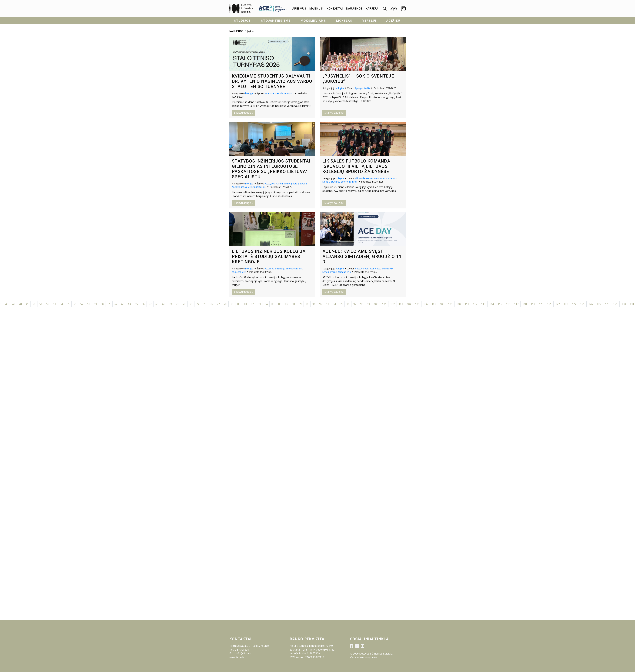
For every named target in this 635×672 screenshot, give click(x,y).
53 (54, 304)
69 (164, 304)
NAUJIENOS (236, 31)
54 (61, 304)
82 (252, 304)
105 (417, 304)
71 (177, 304)
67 (150, 304)
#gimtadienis (344, 272)
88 (293, 304)
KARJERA (372, 8)
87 (287, 304)
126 (591, 304)
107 (434, 304)
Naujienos (354, 8)
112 (475, 304)
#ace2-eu (380, 269)
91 (314, 304)
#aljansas (369, 269)
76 (211, 304)
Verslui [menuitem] (369, 21)
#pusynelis (360, 88)
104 (409, 304)
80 (239, 304)
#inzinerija (280, 269)
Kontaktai (335, 8)
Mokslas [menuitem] (344, 21)
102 (393, 304)
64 (130, 304)
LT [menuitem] (403, 8)
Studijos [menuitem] (242, 21)
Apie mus (299, 8)
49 (27, 304)
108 (442, 304)
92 (321, 304)
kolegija (249, 93)
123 (566, 304)
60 (102, 304)
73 (191, 304)
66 (143, 304)
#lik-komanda (381, 178)
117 (516, 304)
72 (184, 304)
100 (376, 304)
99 (368, 304)
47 (13, 304)
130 (624, 304)
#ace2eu (359, 269)
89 (300, 304)
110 (459, 304)
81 (246, 304)
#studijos (269, 269)
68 (157, 304)
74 (198, 304)
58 (89, 304)
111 (467, 304)
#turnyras (289, 93)
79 (232, 304)
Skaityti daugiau (244, 113)
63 (123, 304)
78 (225, 304)
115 (500, 304)
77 (218, 304)
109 (450, 304)
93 (328, 304)
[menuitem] (299, 9)
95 (341, 304)
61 (109, 304)
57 (82, 304)
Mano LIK (316, 8)
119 (533, 304)
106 (426, 304)
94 (334, 304)
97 (355, 304)
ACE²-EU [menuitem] (393, 21)
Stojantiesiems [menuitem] (276, 21)
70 (170, 304)
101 (384, 304)
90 (307, 304)
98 (362, 304)
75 (205, 304)
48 (20, 304)
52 (48, 304)
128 (607, 304)
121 (549, 304)
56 (75, 304)
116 (508, 304)
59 (95, 304)
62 (116, 304)
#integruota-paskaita (296, 184)
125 (582, 304)
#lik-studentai (255, 187)
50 (34, 304)
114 (492, 304)
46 (7, 304)
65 (136, 304)
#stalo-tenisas (272, 93)
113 (483, 304)
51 (41, 304)
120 (541, 304)
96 (348, 304)
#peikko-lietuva (240, 187)
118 (525, 304)
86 (280, 304)
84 (266, 304)
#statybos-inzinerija (275, 184)
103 (401, 304)
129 (615, 304)
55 (68, 304)
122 (558, 304)
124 (574, 304)
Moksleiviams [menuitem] (313, 21)
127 (599, 304)
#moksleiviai (292, 269)
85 (273, 304)
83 (259, 304)
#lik (281, 93)
